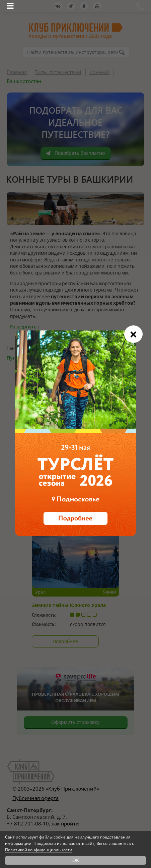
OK (76, 860)
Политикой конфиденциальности (39, 850)
